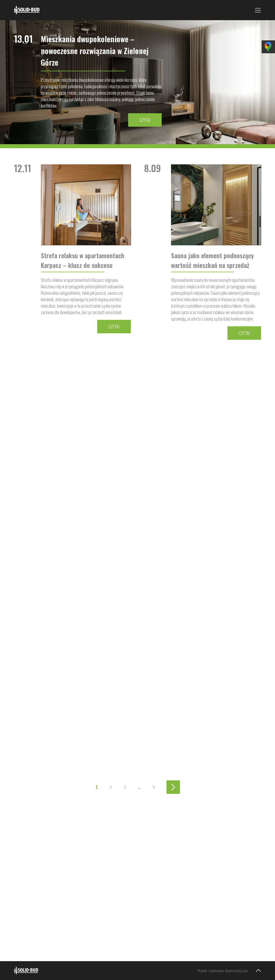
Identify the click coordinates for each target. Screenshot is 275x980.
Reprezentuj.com (236, 970)
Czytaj (145, 120)
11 (154, 787)
